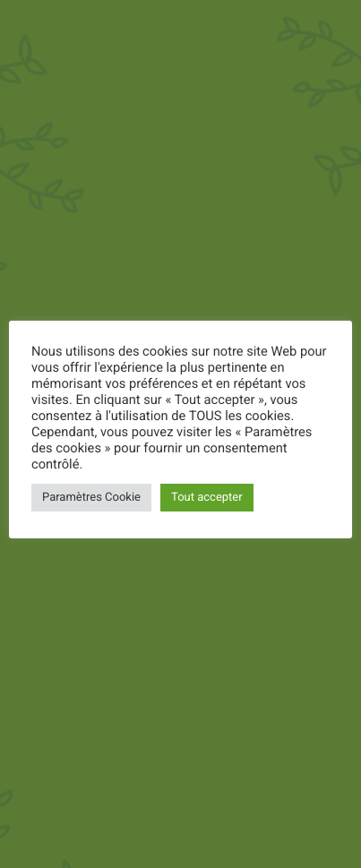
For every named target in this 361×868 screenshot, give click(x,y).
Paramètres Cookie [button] (91, 498)
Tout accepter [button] (207, 498)
